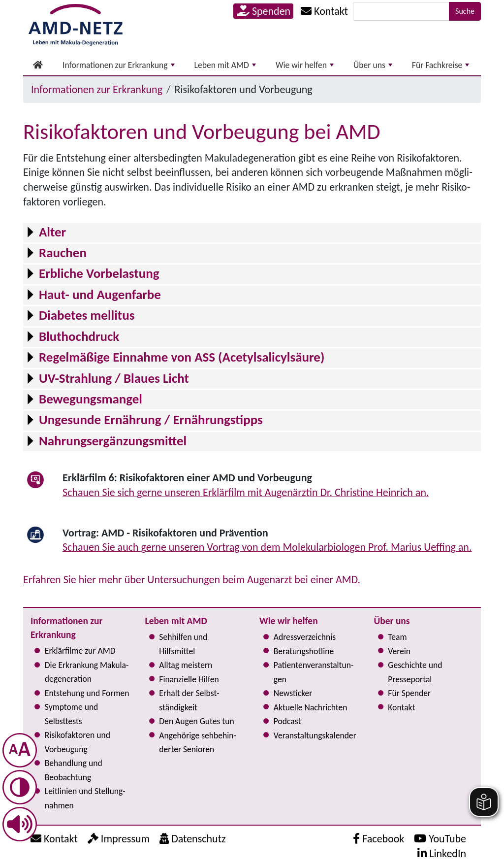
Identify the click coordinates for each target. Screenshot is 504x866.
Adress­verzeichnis (305, 637)
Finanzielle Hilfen (189, 679)
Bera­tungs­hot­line (304, 651)
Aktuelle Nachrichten (311, 707)
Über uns (373, 65)
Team (397, 637)
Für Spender (409, 693)
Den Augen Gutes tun (196, 721)
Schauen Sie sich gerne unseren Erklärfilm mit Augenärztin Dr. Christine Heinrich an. (246, 492)
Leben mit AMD (225, 65)
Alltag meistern (186, 665)
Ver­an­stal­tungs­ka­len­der (315, 735)
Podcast (287, 721)
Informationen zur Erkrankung (119, 65)
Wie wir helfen (305, 65)
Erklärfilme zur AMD (80, 651)
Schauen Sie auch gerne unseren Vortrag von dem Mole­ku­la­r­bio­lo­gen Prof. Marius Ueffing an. (267, 547)
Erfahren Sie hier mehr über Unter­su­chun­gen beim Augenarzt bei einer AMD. (192, 580)
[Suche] (401, 11)
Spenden (264, 11)
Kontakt (401, 707)
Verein (399, 651)
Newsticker (293, 693)
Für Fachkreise (441, 65)
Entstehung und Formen (87, 693)
